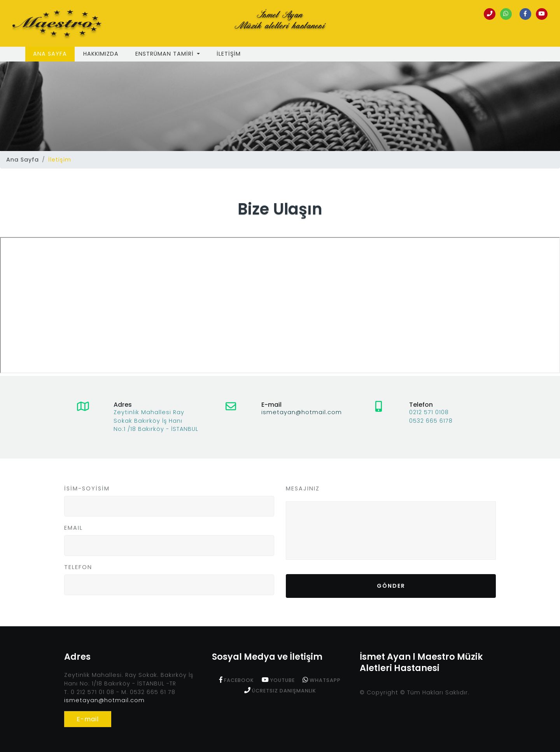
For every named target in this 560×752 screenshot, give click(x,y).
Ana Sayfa (54, 54)
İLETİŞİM (229, 54)
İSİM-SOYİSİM (87, 488)
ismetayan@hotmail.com (302, 412)
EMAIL (73, 528)
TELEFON (78, 567)
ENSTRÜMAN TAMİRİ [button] (165, 54)
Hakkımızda (101, 54)
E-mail (88, 719)
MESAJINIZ (303, 488)
